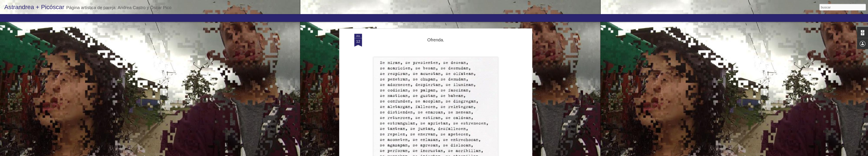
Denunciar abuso (465, 154)
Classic (7, 18)
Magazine (35, 18)
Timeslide (93, 18)
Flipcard (20, 18)
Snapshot (78, 18)
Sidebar (63, 18)
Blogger (451, 154)
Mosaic (50, 18)
